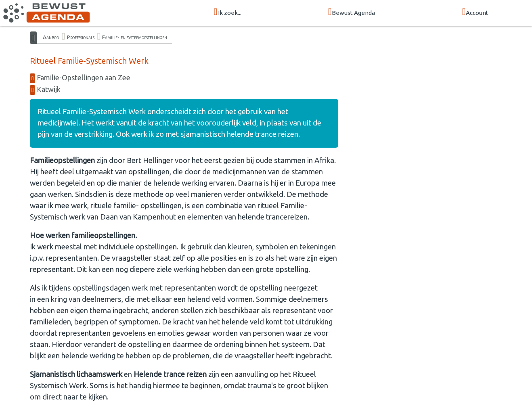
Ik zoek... (228, 12)
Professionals (81, 37)
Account (475, 12)
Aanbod (51, 37)
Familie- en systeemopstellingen (135, 37)
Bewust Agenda (352, 12)
